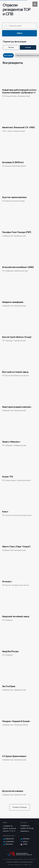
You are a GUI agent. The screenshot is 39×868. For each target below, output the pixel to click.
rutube (25, 844)
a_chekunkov (10, 842)
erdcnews (26, 839)
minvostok (9, 844)
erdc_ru (25, 842)
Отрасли (28, 47)
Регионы (11, 47)
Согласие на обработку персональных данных (20, 862)
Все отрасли (8, 55)
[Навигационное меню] (35, 4)
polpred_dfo (10, 839)
